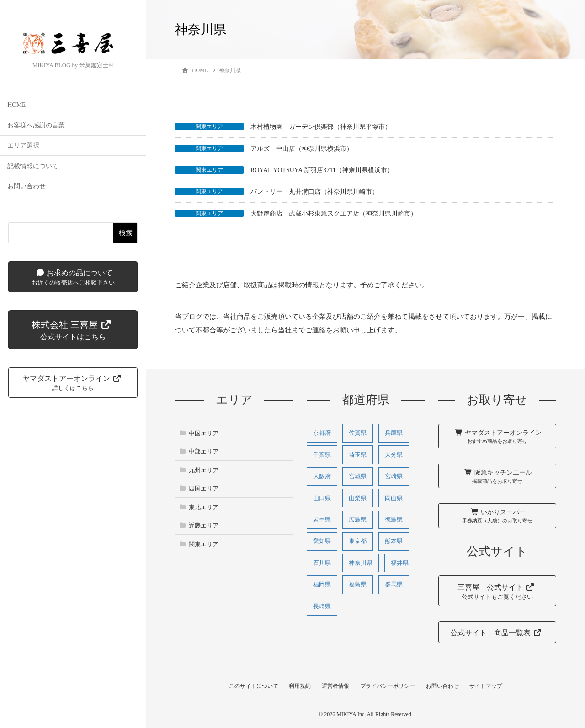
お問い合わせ (27, 188)
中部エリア (204, 451)
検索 (126, 234)
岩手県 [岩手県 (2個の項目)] (322, 520)
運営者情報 (335, 686)
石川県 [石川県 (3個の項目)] (322, 563)
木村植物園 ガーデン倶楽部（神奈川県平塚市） (321, 127)
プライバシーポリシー (388, 686)
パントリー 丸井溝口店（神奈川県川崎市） (314, 192)
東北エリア (204, 507)
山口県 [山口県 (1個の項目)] (322, 498)
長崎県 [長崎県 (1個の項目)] (322, 606)
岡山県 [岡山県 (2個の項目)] (394, 498)
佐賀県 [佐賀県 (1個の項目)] (358, 433)
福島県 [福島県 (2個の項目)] (358, 585)
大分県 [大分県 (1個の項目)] (394, 455)
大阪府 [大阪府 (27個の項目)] (322, 476)
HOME (16, 107)
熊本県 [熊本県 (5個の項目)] (394, 541)
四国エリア (204, 488)
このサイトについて (252, 686)
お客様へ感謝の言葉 (36, 127)
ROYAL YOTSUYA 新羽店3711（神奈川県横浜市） (322, 170)
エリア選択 (23, 147)
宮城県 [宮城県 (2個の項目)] (358, 476)
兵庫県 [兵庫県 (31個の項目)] (394, 433)
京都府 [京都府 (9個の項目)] (322, 433)
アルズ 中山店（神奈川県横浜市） (302, 149)
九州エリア (204, 470)
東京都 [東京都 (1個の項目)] (358, 541)
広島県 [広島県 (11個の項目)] (358, 520)
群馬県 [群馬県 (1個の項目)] (394, 585)
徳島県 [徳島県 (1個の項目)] (394, 520)
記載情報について (33, 167)
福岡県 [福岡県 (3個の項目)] (322, 585)
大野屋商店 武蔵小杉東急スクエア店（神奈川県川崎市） (334, 214)
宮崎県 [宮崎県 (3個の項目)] (394, 476)
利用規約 (299, 686)
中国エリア (204, 433)
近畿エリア (204, 525)
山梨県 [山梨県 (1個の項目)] (358, 498)
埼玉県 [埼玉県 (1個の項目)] (358, 455)
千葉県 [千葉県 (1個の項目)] (322, 455)
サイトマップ (488, 686)
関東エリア (209, 127)
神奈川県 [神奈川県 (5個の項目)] (361, 563)
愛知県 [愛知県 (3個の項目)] (322, 541)
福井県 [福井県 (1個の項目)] (400, 563)
